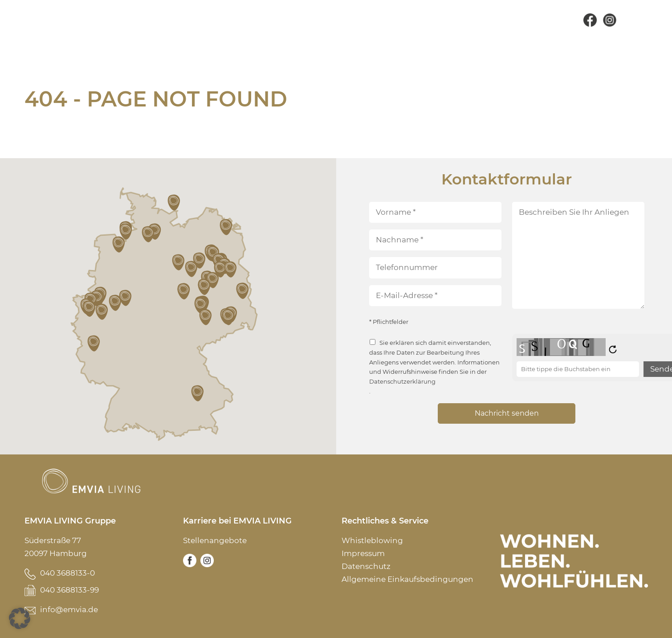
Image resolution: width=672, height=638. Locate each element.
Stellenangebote (215, 540)
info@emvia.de (69, 609)
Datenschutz (366, 566)
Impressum (363, 553)
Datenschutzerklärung (402, 382)
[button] (94, 344)
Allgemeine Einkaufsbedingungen (407, 579)
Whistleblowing (372, 540)
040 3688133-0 (67, 573)
